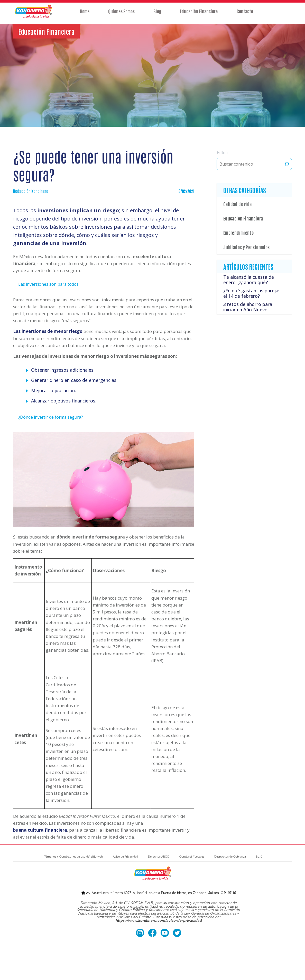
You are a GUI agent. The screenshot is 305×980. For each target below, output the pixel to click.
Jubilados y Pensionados (246, 247)
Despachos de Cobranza (230, 857)
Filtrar (222, 152)
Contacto (245, 15)
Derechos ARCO (159, 857)
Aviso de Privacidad (125, 857)
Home (84, 15)
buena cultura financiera (40, 830)
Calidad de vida (237, 204)
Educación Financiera (199, 15)
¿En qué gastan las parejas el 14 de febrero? (252, 293)
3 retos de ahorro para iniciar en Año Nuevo (248, 307)
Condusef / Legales (192, 857)
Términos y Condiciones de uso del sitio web (73, 857)
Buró (259, 857)
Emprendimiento (238, 233)
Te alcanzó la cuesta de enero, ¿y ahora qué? (249, 280)
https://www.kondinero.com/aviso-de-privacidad (159, 921)
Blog (157, 15)
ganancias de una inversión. (50, 243)
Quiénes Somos (121, 15)
